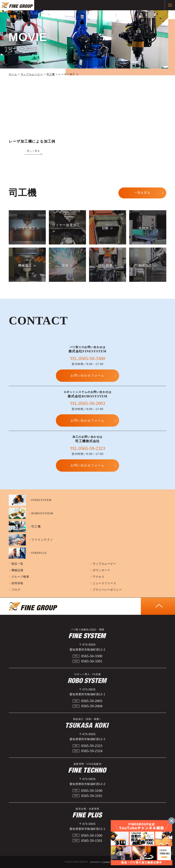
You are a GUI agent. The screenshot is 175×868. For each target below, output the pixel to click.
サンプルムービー (32, 74)
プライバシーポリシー (107, 590)
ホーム (13, 74)
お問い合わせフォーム (87, 375)
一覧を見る (142, 193)
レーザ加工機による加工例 (32, 141)
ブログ (16, 590)
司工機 (51, 74)
